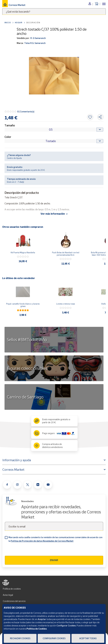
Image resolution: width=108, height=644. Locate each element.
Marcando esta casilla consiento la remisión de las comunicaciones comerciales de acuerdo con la (55, 539)
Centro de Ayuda (14, 158)
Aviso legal (8, 595)
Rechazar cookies (20, 638)
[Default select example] (54, 130)
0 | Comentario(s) (26, 112)
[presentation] (28, 550)
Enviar (54, 560)
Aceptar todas (88, 638)
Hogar (19, 23)
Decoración (33, 23)
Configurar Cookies (54, 638)
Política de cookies (12, 589)
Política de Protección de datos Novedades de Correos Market (42, 541)
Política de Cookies (37, 629)
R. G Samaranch (38, 38)
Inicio (8, 23)
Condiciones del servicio (14, 601)
